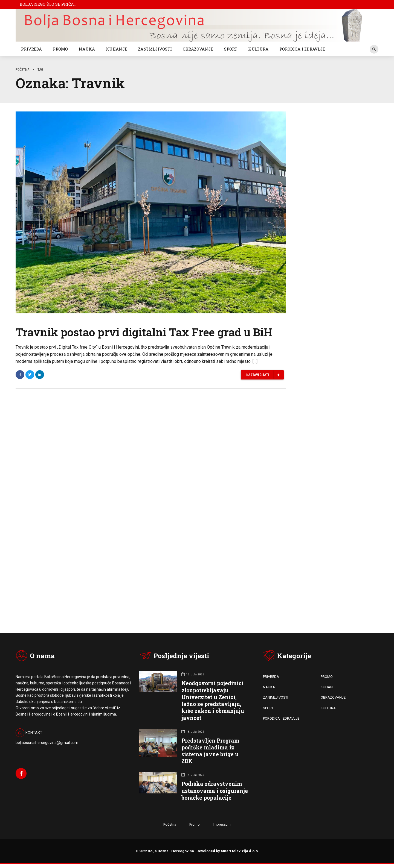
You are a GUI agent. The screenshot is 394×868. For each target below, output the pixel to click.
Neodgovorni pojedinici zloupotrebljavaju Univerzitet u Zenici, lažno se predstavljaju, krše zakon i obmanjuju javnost (213, 701)
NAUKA (87, 49)
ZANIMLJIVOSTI (155, 49)
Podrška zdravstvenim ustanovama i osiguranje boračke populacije (215, 791)
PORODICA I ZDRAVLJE (302, 49)
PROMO (60, 49)
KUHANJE (117, 49)
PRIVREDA (31, 49)
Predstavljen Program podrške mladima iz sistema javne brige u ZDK (210, 751)
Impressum (222, 825)
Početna (22, 70)
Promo (195, 825)
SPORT (231, 49)
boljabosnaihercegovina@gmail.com (47, 743)
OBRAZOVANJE (198, 49)
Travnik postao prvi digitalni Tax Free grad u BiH (144, 333)
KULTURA (258, 49)
